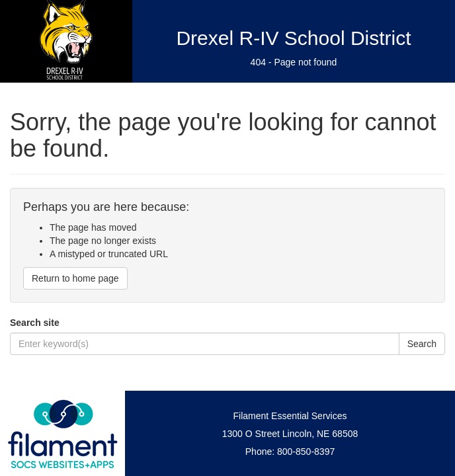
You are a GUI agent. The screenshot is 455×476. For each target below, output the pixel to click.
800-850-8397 (306, 452)
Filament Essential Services (290, 416)
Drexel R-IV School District (293, 38)
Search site (35, 323)
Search (422, 344)
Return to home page (75, 278)
